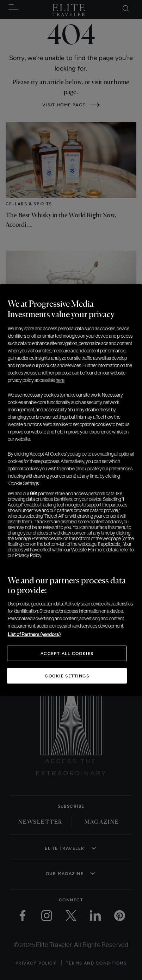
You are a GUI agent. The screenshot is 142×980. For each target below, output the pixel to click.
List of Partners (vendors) (34, 634)
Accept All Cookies (67, 654)
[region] (71, 490)
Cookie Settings (67, 676)
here (60, 380)
